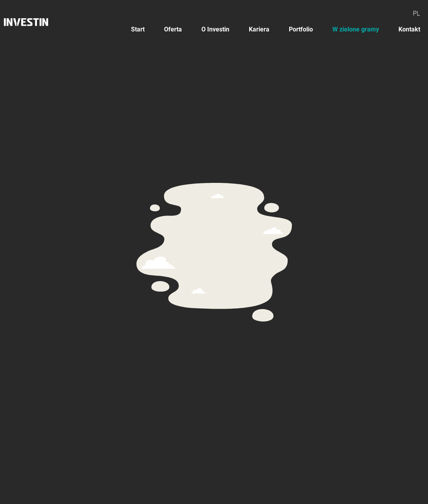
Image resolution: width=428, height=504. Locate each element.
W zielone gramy (356, 29)
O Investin (215, 29)
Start (138, 29)
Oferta (173, 29)
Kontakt (409, 29)
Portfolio (301, 29)
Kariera (259, 29)
